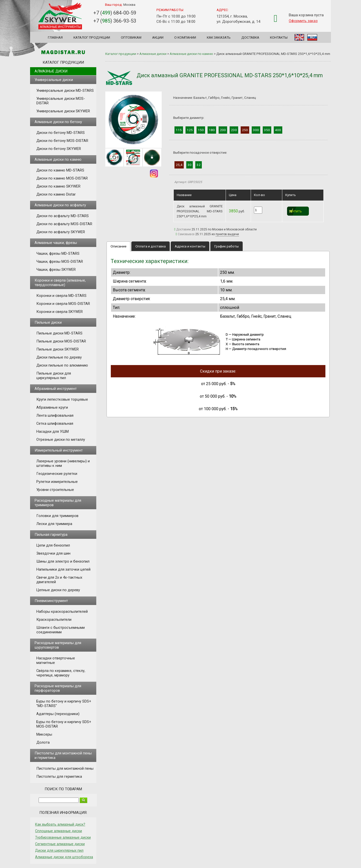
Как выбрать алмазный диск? (60, 824)
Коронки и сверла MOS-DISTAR (63, 304)
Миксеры (44, 734)
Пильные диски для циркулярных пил (54, 376)
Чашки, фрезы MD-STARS (58, 253)
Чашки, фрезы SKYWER (56, 270)
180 (212, 130)
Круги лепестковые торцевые (62, 399)
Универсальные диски (54, 80)
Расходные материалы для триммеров (58, 503)
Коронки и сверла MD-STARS (61, 296)
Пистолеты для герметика (59, 776)
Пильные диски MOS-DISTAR (61, 341)
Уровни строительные (55, 490)
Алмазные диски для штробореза (64, 857)
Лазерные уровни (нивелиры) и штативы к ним (63, 463)
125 (190, 130)
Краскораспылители (54, 620)
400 (278, 130)
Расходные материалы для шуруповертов (58, 645)
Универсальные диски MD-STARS (65, 91)
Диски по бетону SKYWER (59, 149)
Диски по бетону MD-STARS (61, 133)
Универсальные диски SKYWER (63, 111)
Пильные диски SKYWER (58, 349)
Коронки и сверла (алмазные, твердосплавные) (60, 283)
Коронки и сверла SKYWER (60, 312)
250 (245, 130)
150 (201, 130)
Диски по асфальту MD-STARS (63, 216)
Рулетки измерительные (57, 482)
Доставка (250, 37)
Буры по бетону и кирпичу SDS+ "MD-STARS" (64, 704)
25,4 (179, 165)
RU (312, 37)
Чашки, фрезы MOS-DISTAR (60, 262)
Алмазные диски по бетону (58, 122)
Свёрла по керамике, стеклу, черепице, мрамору (61, 673)
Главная (55, 37)
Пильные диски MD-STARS (59, 333)
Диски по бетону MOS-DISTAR (62, 141)
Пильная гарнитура (51, 535)
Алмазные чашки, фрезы (56, 243)
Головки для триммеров (57, 516)
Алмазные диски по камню (58, 159)
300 (256, 130)
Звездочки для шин (53, 553)
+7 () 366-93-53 (115, 21)
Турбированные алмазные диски (63, 837)
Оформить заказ (303, 21)
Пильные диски (48, 322)
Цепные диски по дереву (58, 590)
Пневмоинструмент (51, 601)
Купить (296, 211)
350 (267, 130)
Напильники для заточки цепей (63, 569)
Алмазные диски (51, 71)
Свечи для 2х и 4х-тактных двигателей (59, 580)
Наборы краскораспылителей (62, 612)
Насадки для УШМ (53, 431)
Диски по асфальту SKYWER (61, 232)
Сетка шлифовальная (55, 423)
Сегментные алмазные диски (60, 844)
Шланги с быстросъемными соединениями (61, 630)
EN (299, 37)
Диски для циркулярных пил (59, 850)
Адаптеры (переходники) (58, 714)
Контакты (279, 37)
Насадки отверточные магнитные (56, 660)
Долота (43, 742)
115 (179, 130)
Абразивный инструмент (56, 389)
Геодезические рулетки (57, 474)
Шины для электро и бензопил (63, 561)
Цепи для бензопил (53, 545)
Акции (158, 37)
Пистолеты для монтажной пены (65, 768)
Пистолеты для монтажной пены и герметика (63, 755)
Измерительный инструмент (59, 450)
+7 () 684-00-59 (115, 13)
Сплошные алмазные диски (59, 831)
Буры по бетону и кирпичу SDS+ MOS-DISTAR (64, 724)
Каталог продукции (92, 37)
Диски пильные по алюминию (62, 365)
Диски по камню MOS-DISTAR (62, 178)
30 (190, 165)
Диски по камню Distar (56, 194)
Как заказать (219, 37)
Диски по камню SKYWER (58, 186)
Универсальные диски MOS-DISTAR (61, 101)
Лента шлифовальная (55, 415)
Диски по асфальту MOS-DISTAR (64, 224)
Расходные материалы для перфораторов (58, 688)
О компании (185, 37)
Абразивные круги (52, 407)
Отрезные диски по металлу (61, 440)
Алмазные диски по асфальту (60, 205)
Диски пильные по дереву (59, 357)
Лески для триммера (54, 524)
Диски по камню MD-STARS (60, 170)
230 (234, 130)
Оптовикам (131, 37)
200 (223, 130)
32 (199, 165)
